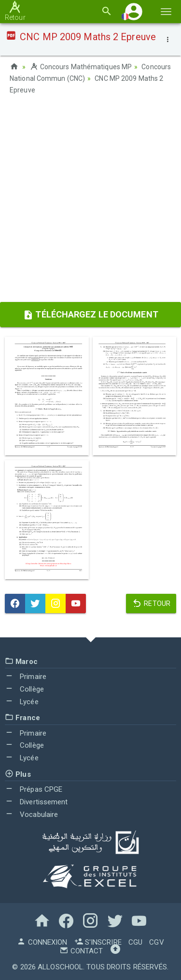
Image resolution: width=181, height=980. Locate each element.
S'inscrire (98, 942)
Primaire (26, 677)
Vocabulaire (31, 814)
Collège (24, 689)
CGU (135, 942)
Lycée (22, 702)
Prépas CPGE (34, 789)
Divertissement (36, 802)
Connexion (42, 942)
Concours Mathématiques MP (81, 67)
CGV (156, 942)
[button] (134, 11)
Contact (81, 951)
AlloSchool (60, 967)
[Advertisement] (90, 202)
